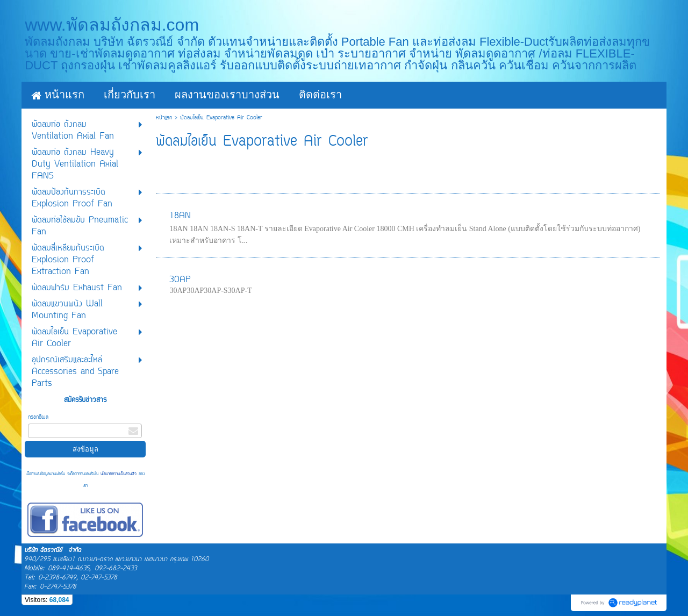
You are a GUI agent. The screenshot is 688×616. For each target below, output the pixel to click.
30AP (180, 280)
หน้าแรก (164, 118)
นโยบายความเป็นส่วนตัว (119, 474)
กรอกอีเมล (38, 417)
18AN (180, 216)
